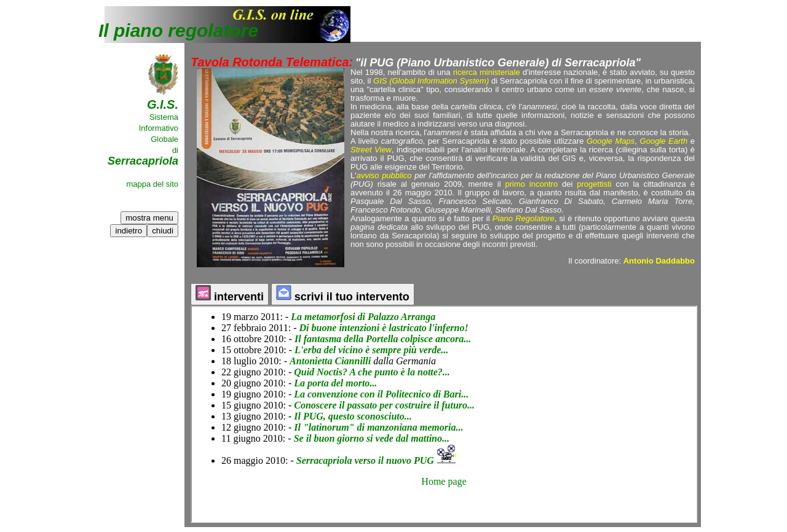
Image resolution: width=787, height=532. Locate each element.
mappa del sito (152, 184)
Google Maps (611, 141)
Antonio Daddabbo (659, 261)
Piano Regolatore (524, 218)
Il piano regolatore (178, 30)
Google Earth (664, 141)
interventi (230, 294)
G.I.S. (163, 104)
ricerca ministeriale (487, 72)
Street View (371, 150)
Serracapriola (143, 161)
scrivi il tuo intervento (343, 294)
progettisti (594, 184)
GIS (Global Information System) (431, 81)
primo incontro (530, 184)
